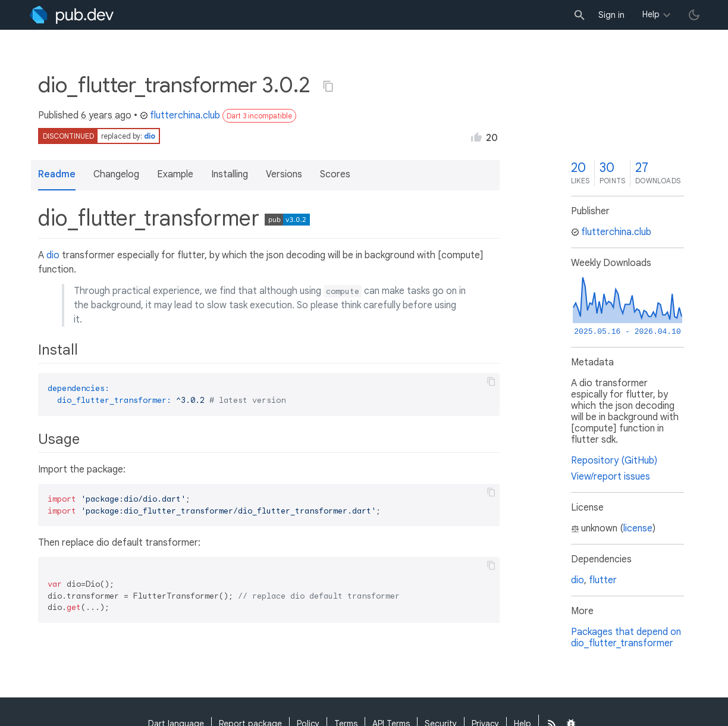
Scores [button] (335, 174)
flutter (603, 580)
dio (150, 136)
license (638, 528)
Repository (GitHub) (614, 461)
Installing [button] (230, 174)
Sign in (611, 15)
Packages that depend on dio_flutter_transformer (626, 638)
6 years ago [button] (106, 115)
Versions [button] (284, 174)
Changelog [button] (116, 174)
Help (651, 14)
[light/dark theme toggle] (694, 15)
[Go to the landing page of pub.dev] (72, 15)
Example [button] (175, 174)
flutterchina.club (180, 115)
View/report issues (611, 477)
